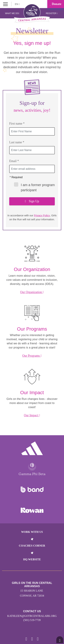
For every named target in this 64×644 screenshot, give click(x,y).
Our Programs (32, 356)
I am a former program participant (34, 187)
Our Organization (32, 292)
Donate (56, 4)
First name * (17, 124)
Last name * (17, 142)
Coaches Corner (32, 546)
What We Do (12, 13)
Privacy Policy (42, 215)
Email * (14, 161)
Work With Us (32, 532)
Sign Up (32, 201)
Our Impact (32, 415)
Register (52, 13)
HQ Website (32, 559)
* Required (16, 177)
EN (17, 4)
